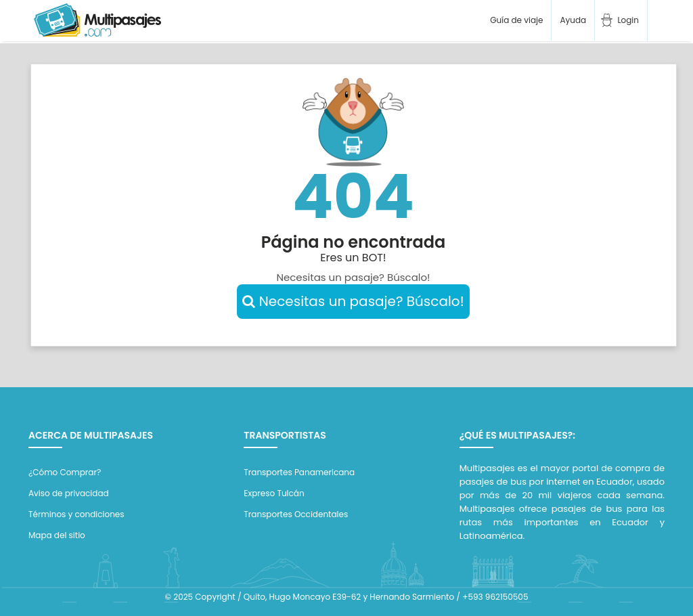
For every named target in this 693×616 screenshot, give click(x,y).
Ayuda (573, 20)
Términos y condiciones (76, 514)
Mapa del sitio (57, 535)
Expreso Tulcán (274, 493)
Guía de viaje (515, 20)
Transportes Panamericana (299, 472)
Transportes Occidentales (296, 514)
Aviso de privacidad (69, 493)
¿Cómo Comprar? (65, 472)
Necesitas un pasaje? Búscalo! (353, 301)
